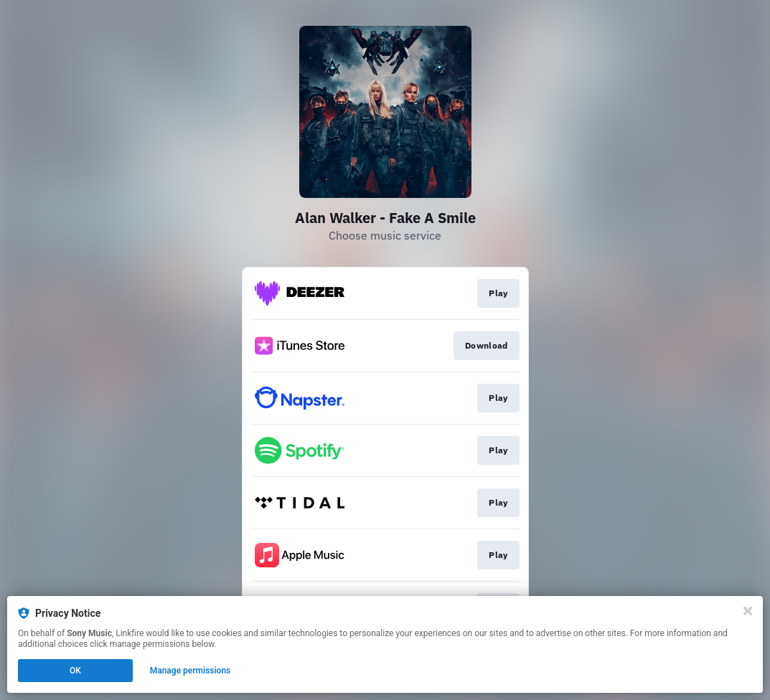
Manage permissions (191, 671)
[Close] (748, 611)
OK (75, 671)
